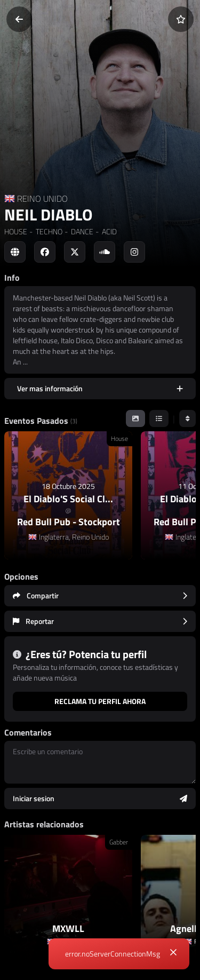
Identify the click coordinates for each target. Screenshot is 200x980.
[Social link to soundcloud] (105, 252)
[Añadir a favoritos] (181, 19)
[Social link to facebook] (45, 252)
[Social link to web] (15, 252)
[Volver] (19, 19)
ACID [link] (109, 231)
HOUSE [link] (16, 231)
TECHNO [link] (48, 231)
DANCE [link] (81, 231)
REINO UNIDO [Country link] (42, 199)
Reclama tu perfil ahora (100, 701)
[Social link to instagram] (134, 252)
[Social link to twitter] (75, 252)
